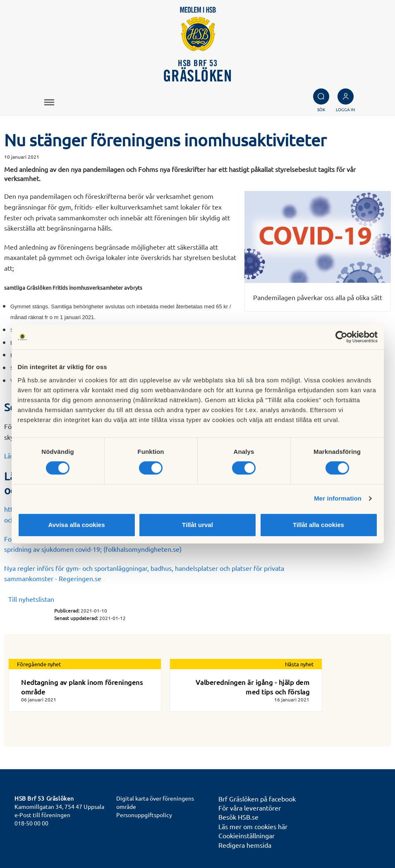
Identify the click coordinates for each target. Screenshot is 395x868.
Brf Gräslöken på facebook (257, 799)
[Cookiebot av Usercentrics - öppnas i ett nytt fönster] (341, 337)
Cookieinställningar (247, 835)
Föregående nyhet (39, 664)
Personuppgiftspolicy (144, 815)
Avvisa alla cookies (76, 525)
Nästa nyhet (299, 664)
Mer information (338, 498)
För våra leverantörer (250, 808)
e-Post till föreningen (42, 815)
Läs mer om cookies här (253, 826)
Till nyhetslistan (31, 599)
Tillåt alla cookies (318, 525)
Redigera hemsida (245, 845)
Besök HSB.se (238, 817)
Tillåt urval (197, 525)
